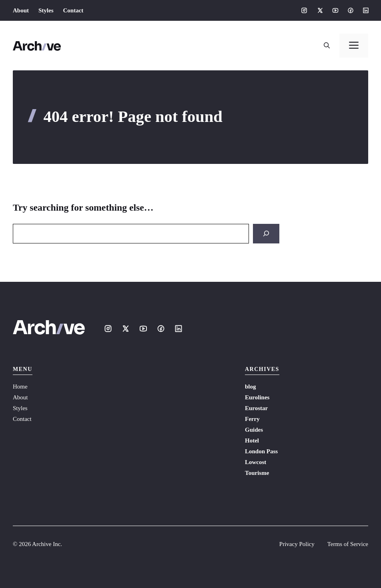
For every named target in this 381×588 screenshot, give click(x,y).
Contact (73, 10)
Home (20, 387)
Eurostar (256, 408)
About (21, 10)
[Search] (266, 234)
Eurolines (257, 397)
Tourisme (257, 473)
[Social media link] (304, 10)
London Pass (261, 451)
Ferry (252, 419)
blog (251, 387)
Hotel (252, 441)
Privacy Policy (297, 544)
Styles (46, 10)
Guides (254, 430)
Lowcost (256, 462)
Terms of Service (348, 544)
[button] (327, 46)
